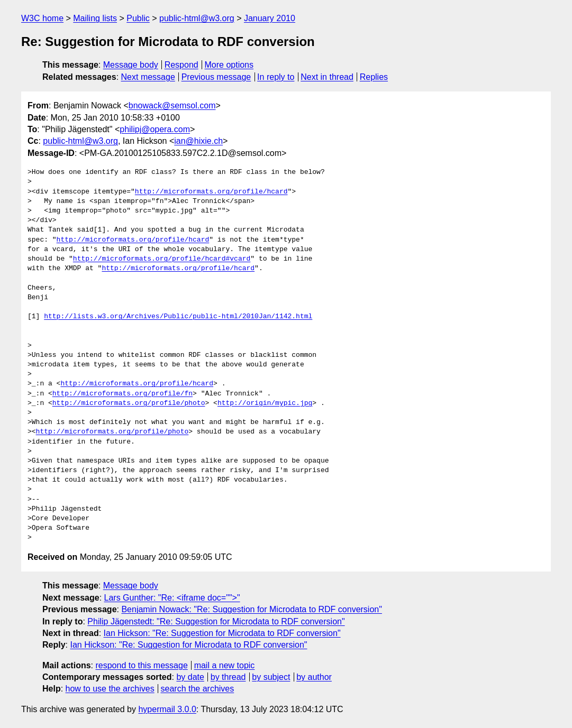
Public (138, 18)
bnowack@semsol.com (172, 105)
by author (314, 677)
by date (190, 677)
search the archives (198, 689)
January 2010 (270, 18)
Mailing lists (95, 18)
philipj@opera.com (155, 129)
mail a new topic (225, 665)
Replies (374, 77)
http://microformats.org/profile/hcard (211, 192)
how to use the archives (110, 689)
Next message (148, 77)
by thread (228, 677)
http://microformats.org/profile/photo (129, 403)
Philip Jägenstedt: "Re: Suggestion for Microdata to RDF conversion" (216, 621)
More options (229, 65)
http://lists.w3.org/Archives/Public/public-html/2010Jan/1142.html (178, 317)
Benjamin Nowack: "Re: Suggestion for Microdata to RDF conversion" (251, 609)
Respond (181, 65)
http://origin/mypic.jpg (265, 403)
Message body (131, 65)
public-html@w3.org (197, 18)
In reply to (276, 77)
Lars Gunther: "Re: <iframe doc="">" (172, 598)
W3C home (42, 18)
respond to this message (141, 665)
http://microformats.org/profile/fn (122, 394)
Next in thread (327, 77)
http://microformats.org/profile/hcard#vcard (162, 259)
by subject (271, 677)
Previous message (216, 77)
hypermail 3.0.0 (167, 709)
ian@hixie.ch (198, 141)
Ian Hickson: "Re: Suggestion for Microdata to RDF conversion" (222, 633)
